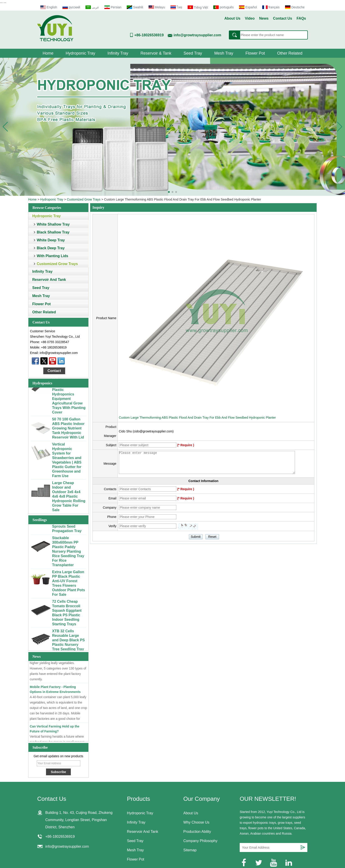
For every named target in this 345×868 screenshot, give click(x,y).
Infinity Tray (118, 53)
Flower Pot (255, 53)
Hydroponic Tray (80, 53)
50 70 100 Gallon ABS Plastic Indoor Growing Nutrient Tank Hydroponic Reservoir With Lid (68, 429)
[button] (169, 192)
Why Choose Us (196, 822)
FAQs (301, 18)
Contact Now (54, 372)
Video (250, 18)
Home (48, 53)
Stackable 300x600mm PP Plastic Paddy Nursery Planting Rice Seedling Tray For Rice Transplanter (68, 552)
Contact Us (283, 18)
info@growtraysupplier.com (197, 35)
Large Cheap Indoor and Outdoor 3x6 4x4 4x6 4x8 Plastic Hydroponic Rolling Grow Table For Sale (69, 497)
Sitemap (190, 850)
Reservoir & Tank (156, 53)
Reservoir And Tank (49, 280)
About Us (232, 18)
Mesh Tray (224, 53)
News (264, 18)
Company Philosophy (200, 841)
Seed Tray (193, 53)
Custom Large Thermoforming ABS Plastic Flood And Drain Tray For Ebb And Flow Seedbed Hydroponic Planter (197, 418)
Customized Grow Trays (84, 199)
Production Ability (197, 832)
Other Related (290, 53)
